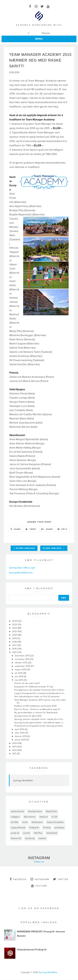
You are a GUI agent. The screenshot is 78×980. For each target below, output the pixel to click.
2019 (15, 639)
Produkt (47, 828)
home (25, 822)
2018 (15, 642)
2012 (15, 750)
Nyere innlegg (24, 548)
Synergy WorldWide (23, 781)
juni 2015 (19, 677)
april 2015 (20, 730)
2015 (15, 652)
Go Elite (15, 822)
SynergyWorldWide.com (21, 573)
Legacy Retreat (18, 828)
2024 (15, 621)
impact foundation (55, 822)
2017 (15, 645)
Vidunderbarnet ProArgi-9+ (32, 950)
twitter (61, 879)
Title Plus (38, 833)
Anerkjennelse (35, 812)
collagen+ (15, 817)
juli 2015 (19, 673)
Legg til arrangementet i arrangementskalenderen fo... (40, 693)
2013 (15, 747)
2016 (15, 649)
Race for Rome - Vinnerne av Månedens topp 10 (37, 709)
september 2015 (23, 666)
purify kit (15, 833)
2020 (15, 635)
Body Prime (51, 812)
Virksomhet (52, 833)
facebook (18, 879)
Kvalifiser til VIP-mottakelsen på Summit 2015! (35, 706)
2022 (15, 628)
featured (44, 817)
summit (26, 833)
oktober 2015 (21, 663)
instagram (40, 879)
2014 (15, 743)
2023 (15, 625)
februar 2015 (21, 736)
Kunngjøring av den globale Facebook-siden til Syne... (40, 690)
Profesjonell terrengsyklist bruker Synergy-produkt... (39, 726)
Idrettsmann (37, 822)
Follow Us (39, 862)
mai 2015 (19, 680)
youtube (39, 886)
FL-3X (54, 817)
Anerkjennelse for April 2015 (28, 716)
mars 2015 (20, 733)
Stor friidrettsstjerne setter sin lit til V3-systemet (37, 697)
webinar (42, 839)
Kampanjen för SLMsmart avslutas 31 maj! (34, 687)
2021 (15, 632)
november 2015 (22, 659)
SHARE (16, 529)
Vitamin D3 (16, 839)
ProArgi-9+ (34, 828)
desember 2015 (22, 656)
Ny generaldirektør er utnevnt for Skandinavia (36, 713)
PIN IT (62, 529)
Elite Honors (30, 817)
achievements (18, 812)
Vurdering (30, 839)
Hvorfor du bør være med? (27, 684)
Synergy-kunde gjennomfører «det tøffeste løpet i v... (39, 723)
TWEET (31, 529)
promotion (59, 828)
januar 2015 (21, 740)
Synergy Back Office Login (22, 568)
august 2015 (21, 670)
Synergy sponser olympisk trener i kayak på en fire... (39, 720)
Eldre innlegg (53, 548)
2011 (15, 754)
